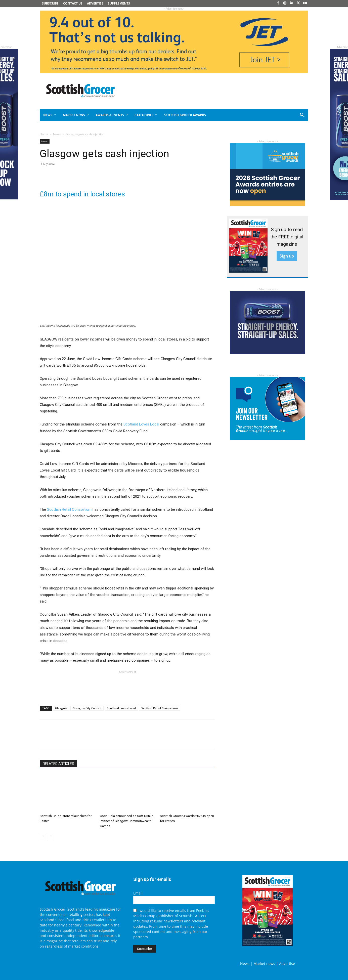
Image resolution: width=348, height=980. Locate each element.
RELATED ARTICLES (58, 764)
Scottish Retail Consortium (69, 509)
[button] (284, 115)
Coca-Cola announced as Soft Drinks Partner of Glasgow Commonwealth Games (127, 821)
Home (44, 134)
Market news (264, 964)
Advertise (287, 964)
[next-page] (51, 836)
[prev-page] (43, 836)
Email (138, 893)
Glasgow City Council (87, 708)
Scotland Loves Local (141, 424)
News (57, 134)
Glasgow (61, 708)
